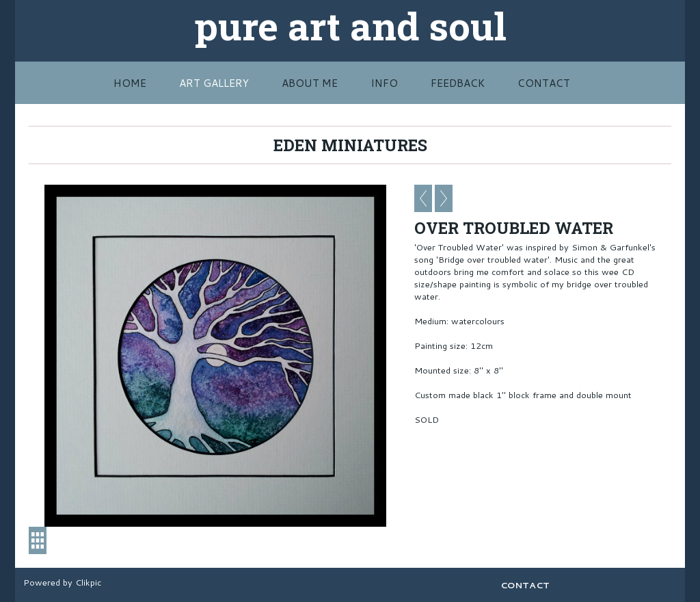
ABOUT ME (310, 83)
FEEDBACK (458, 83)
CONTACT (544, 83)
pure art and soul (350, 25)
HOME (130, 83)
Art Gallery (214, 83)
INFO (384, 83)
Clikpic (88, 582)
